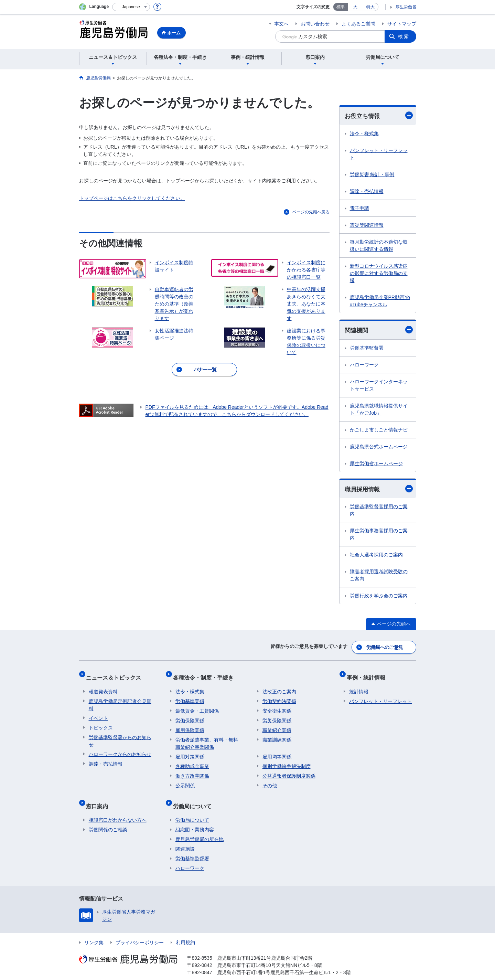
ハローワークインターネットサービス (379, 386)
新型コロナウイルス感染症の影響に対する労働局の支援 (379, 274)
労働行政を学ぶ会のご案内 (379, 597)
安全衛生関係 (277, 705)
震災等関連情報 (367, 225)
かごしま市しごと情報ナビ (379, 431)
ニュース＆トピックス (116, 674)
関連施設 (185, 837)
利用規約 (185, 931)
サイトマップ (402, 24)
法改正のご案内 (279, 685)
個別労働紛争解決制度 (287, 760)
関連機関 (379, 331)
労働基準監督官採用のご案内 (379, 512)
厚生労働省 (406, 7)
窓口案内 (100, 797)
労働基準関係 (190, 695)
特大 (370, 7)
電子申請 (359, 209)
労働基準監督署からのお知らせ (120, 735)
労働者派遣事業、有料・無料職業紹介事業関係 (207, 737)
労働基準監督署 (367, 349)
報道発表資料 (103, 685)
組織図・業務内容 (195, 818)
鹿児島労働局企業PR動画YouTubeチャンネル (380, 301)
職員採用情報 (379, 490)
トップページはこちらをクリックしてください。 (132, 198)
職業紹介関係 (277, 724)
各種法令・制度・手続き (206, 674)
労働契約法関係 (279, 695)
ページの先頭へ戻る (311, 212)
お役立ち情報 (379, 116)
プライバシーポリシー (140, 931)
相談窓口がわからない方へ (118, 808)
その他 (270, 779)
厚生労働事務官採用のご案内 (379, 536)
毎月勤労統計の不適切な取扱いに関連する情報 (379, 246)
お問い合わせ (315, 24)
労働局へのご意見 (385, 647)
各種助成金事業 (192, 760)
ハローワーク (364, 366)
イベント (98, 712)
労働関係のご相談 (108, 818)
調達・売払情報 (367, 192)
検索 (404, 36)
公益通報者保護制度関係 (289, 770)
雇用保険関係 (190, 724)
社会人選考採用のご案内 (376, 556)
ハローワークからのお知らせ (120, 748)
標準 (341, 7)
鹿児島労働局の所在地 (200, 828)
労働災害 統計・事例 (372, 175)
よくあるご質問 (358, 24)
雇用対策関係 (190, 750)
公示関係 (185, 779)
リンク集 (94, 931)
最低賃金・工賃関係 (197, 705)
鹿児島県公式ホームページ (379, 448)
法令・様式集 (364, 134)
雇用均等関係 (277, 750)
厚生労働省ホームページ (376, 465)
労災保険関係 (277, 714)
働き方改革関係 (192, 770)
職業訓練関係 (277, 734)
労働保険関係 (190, 714)
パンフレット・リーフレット (379, 154)
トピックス (101, 722)
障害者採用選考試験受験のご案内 (379, 577)
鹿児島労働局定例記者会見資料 (120, 699)
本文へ (281, 24)
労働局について (195, 797)
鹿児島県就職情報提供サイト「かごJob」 (379, 410)
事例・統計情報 (368, 674)
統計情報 (359, 685)
